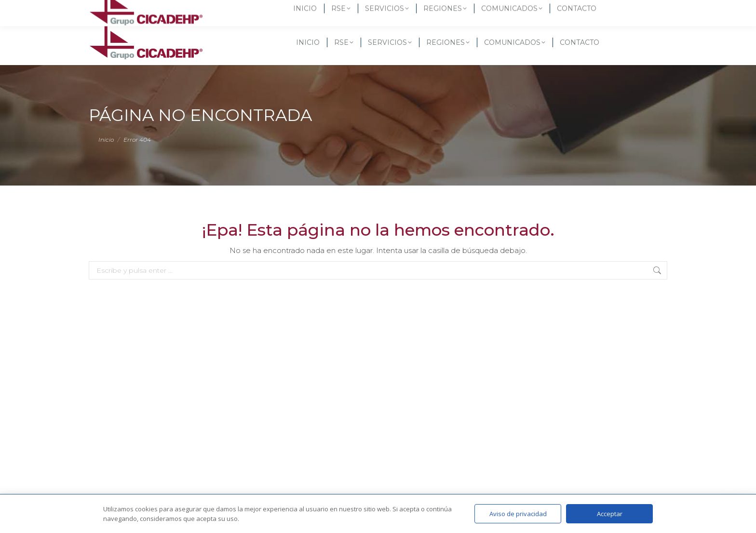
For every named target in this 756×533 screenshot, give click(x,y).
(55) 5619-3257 (121, 10)
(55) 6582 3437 (186, 10)
